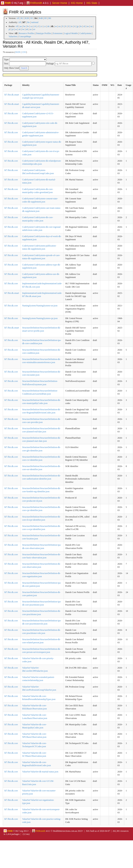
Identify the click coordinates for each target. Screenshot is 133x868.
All (18, 18)
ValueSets (13, 36)
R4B (41, 18)
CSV (24, 52)
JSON (18, 52)
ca (31, 26)
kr (81, 26)
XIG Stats (92, 3)
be (24, 26)
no (88, 26)
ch (35, 26)
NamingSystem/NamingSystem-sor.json (40, 306)
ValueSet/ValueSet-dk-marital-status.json (40, 772)
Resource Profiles (27, 33)
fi (63, 26)
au (21, 26)
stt (20, 29)
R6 (50, 18)
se (16, 29)
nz (91, 26)
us (31, 29)
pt (13, 29)
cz (45, 26)
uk (27, 29)
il (69, 26)
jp (78, 26)
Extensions (58, 33)
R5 (46, 18)
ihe (29, 22)
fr (66, 26)
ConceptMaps (25, 36)
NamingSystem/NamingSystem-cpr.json (40, 318)
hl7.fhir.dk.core (11, 113)
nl (84, 26)
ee (56, 26)
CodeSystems (85, 33)
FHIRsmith (34, 3)
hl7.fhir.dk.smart (12, 95)
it (75, 26)
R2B (27, 18)
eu (60, 26)
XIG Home (77, 3)
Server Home (60, 3)
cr (42, 26)
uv (34, 29)
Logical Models (71, 33)
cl (38, 26)
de (48, 26)
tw (23, 29)
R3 (32, 18)
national (35, 22)
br (28, 26)
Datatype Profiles (44, 33)
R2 (22, 18)
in (72, 26)
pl (9, 29)
